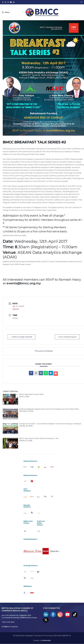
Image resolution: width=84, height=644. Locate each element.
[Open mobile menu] (6, 12)
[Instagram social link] (8, 2)
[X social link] (5, 2)
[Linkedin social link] (14, 2)
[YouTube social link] (11, 2)
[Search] (82, 2)
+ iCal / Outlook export (67, 337)
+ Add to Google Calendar (22, 337)
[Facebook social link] (3, 2)
